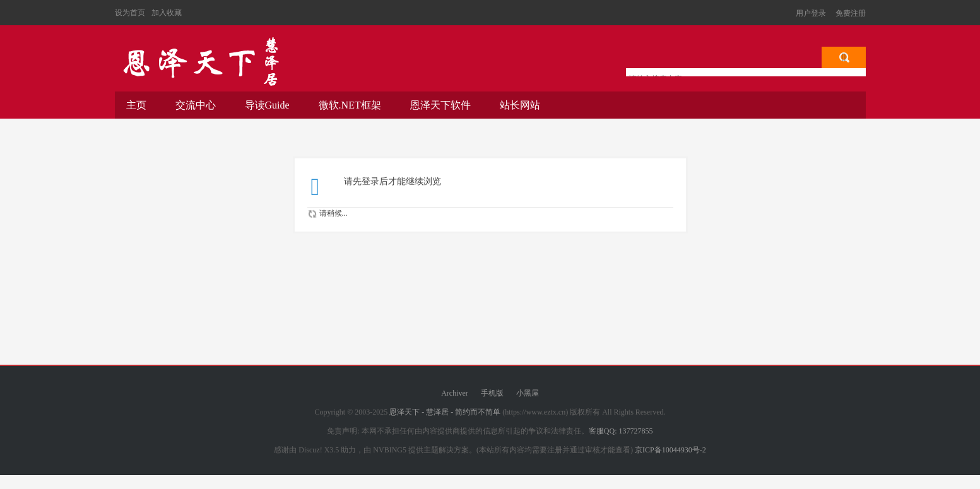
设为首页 (130, 13)
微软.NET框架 (350, 105)
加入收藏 (167, 13)
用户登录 (811, 13)
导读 (267, 105)
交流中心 (196, 105)
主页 (136, 105)
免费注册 (851, 13)
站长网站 (520, 105)
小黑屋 (528, 393)
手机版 (492, 393)
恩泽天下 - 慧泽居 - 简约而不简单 (200, 62)
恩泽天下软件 (440, 105)
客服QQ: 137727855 (621, 431)
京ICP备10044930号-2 (670, 450)
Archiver (455, 393)
